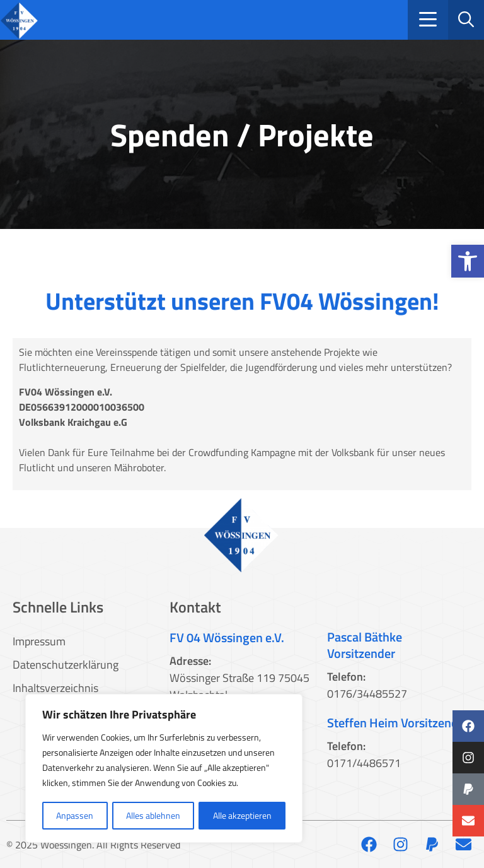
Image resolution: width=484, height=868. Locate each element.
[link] (468, 261)
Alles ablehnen (153, 815)
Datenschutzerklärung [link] (66, 665)
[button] (428, 20)
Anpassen (75, 815)
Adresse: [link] (190, 661)
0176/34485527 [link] (367, 694)
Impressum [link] (39, 641)
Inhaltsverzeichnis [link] (55, 688)
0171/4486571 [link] (364, 763)
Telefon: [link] (346, 677)
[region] (164, 769)
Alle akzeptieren (242, 815)
